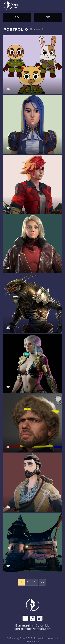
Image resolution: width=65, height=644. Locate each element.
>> (42, 582)
